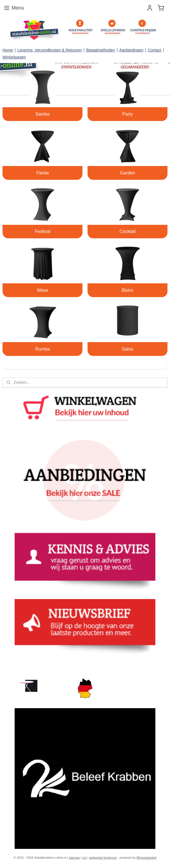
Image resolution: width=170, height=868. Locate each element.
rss (85, 858)
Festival (42, 231)
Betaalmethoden (100, 50)
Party (127, 114)
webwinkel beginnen (103, 858)
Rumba (42, 349)
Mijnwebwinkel (146, 858)
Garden (127, 173)
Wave (42, 290)
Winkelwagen (14, 57)
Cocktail (128, 231)
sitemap (74, 858)
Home (8, 50)
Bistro (128, 290)
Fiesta (42, 173)
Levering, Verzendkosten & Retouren (50, 50)
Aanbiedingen (131, 50)
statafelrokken (18, 665)
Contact (155, 50)
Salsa (127, 349)
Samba (43, 114)
